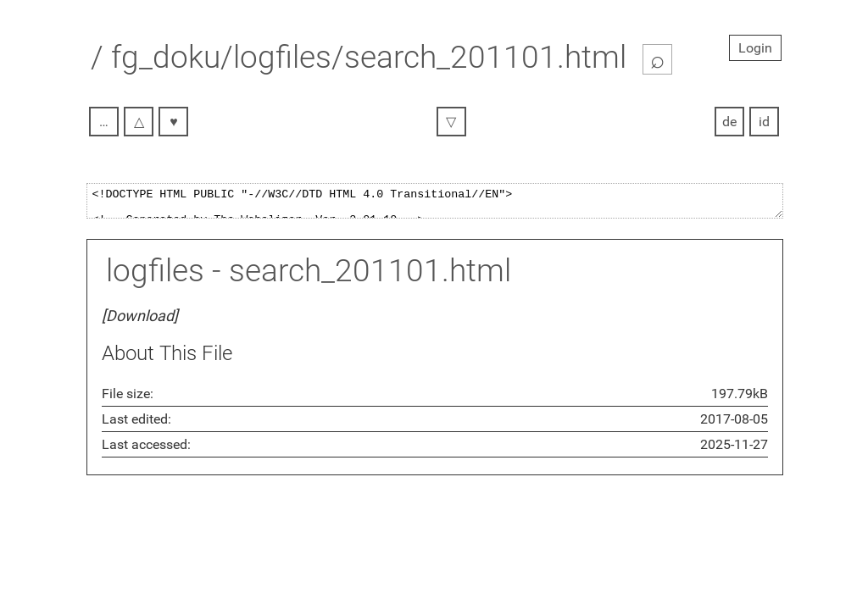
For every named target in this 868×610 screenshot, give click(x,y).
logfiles (155, 276)
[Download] (140, 321)
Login (755, 48)
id (764, 122)
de (729, 122)
